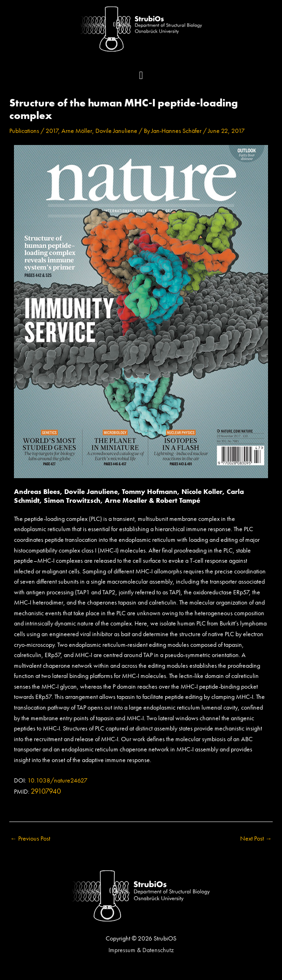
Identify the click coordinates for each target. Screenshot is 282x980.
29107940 (46, 791)
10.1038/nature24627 (57, 780)
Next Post (256, 839)
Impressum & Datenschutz (141, 950)
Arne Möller (77, 131)
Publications (24, 131)
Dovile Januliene (116, 131)
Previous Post (30, 839)
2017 (52, 131)
